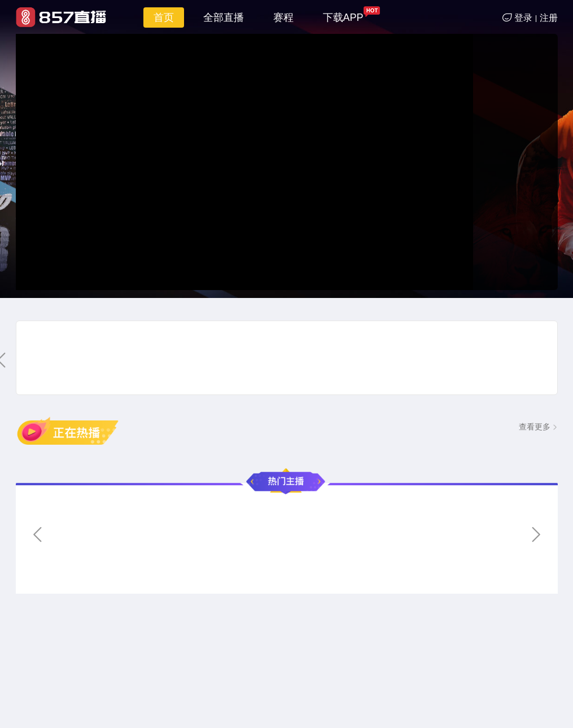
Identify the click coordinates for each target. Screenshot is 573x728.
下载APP (343, 17)
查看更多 (535, 427)
